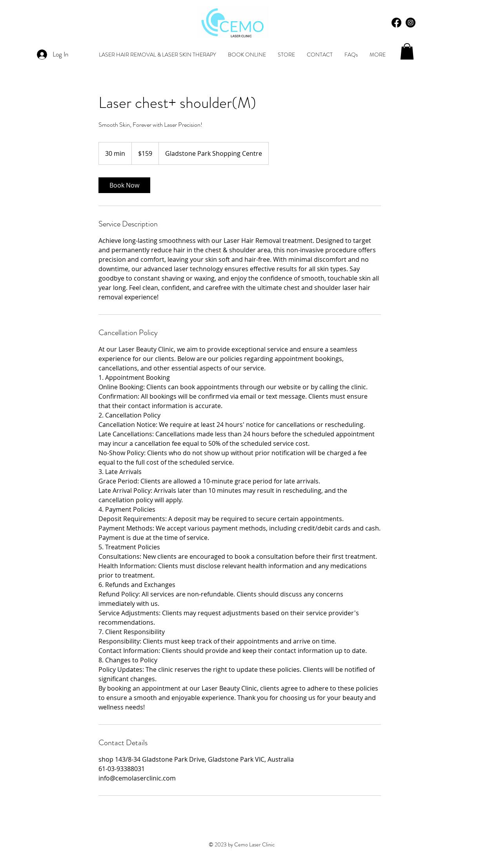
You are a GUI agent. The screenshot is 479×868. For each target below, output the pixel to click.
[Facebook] (396, 23)
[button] (407, 51)
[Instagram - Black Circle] (411, 23)
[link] (124, 185)
